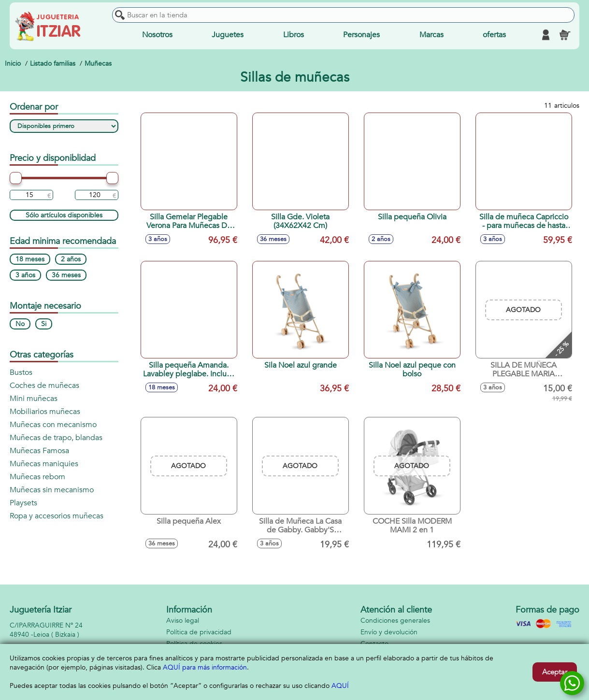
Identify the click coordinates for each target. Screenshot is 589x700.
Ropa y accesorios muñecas (57, 516)
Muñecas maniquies (44, 464)
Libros (294, 35)
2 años (71, 259)
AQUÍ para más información (205, 667)
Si (44, 324)
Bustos (21, 372)
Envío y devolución (389, 632)
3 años (25, 275)
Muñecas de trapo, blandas (56, 438)
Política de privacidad (199, 632)
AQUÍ (340, 686)
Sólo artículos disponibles (64, 215)
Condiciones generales (395, 621)
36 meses (66, 275)
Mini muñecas (34, 399)
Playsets (23, 503)
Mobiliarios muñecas (45, 412)
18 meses (30, 259)
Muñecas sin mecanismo (52, 490)
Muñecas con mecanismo (53, 425)
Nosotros (157, 35)
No (20, 324)
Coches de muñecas (44, 386)
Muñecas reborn (37, 477)
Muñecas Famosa (39, 451)
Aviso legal (183, 621)
